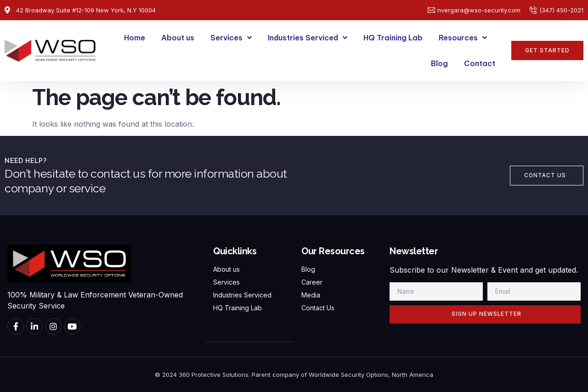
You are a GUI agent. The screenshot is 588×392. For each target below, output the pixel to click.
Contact (480, 63)
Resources (463, 38)
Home (135, 38)
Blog (439, 63)
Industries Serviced (308, 38)
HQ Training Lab (393, 38)
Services (231, 38)
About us (178, 38)
